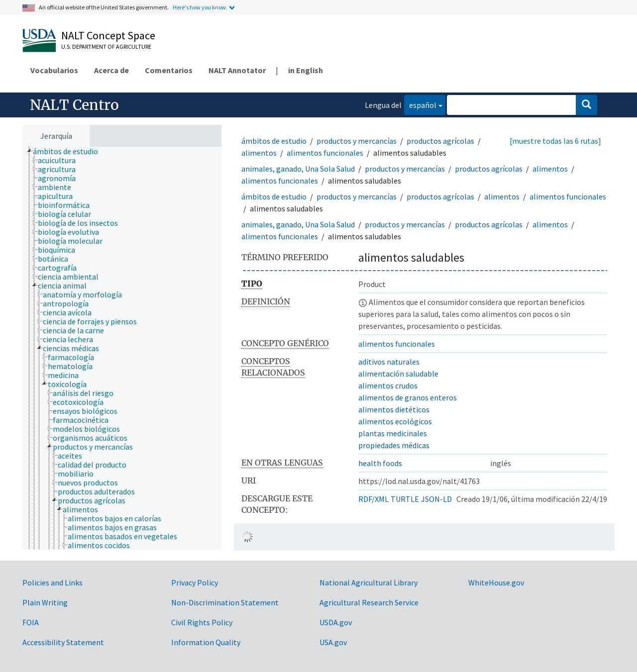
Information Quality (206, 642)
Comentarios (169, 70)
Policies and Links (53, 582)
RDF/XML (373, 499)
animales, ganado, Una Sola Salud (298, 169)
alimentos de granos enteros (408, 397)
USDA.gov (336, 622)
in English (306, 70)
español (420, 104)
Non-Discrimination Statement (225, 602)
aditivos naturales (389, 362)
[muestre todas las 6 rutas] (555, 141)
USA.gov (333, 642)
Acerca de (111, 70)
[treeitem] (70, 151)
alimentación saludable (398, 374)
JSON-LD (436, 499)
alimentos (259, 153)
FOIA (31, 622)
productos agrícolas (440, 141)
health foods (380, 463)
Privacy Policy (195, 582)
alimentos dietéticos (394, 409)
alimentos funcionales (325, 153)
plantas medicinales (393, 433)
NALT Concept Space (108, 35)
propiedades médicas (394, 445)
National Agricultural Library (369, 582)
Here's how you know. (200, 7)
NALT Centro (74, 105)
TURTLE (405, 499)
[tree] (122, 348)
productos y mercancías (357, 141)
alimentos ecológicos (395, 421)
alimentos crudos (388, 385)
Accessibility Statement (63, 642)
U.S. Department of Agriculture (106, 47)
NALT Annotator (237, 70)
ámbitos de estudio (274, 141)
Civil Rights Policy (202, 622)
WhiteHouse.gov (496, 582)
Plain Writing (45, 602)
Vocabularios (54, 70)
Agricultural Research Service (369, 602)
